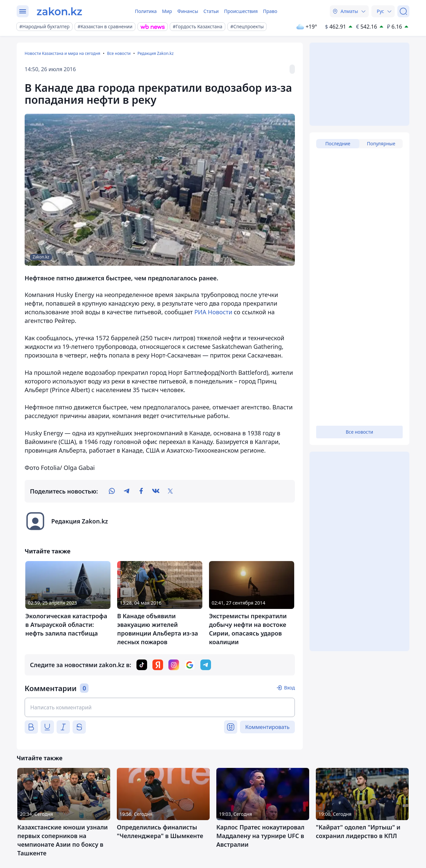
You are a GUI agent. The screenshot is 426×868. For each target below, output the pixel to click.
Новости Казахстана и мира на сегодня (62, 53)
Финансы (188, 11)
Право (270, 11)
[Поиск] (403, 11)
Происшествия (241, 11)
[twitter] (170, 491)
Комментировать (267, 727)
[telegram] (126, 491)
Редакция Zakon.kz (156, 53)
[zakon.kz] (59, 11)
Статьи (211, 11)
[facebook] (141, 491)
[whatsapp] (112, 491)
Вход (289, 688)
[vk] (156, 491)
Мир (167, 11)
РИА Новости (213, 312)
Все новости (119, 53)
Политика (146, 11)
